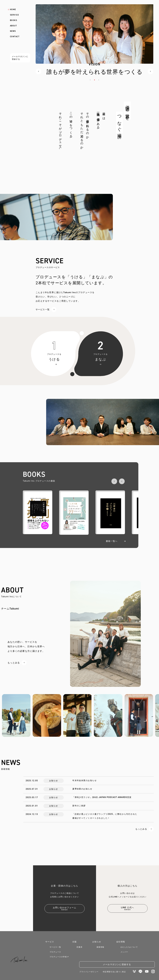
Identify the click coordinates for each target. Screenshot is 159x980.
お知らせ (97, 942)
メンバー (124, 952)
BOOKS (14, 20)
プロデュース (55, 952)
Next (150, 71)
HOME (13, 10)
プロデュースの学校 (59, 957)
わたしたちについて (129, 947)
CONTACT (15, 37)
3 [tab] (99, 80)
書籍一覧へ (112, 541)
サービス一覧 (43, 310)
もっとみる (14, 663)
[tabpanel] (94, 44)
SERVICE (14, 15)
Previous (38, 71)
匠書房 (79, 947)
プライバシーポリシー (89, 972)
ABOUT (13, 26)
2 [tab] (94, 80)
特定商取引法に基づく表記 (114, 972)
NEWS (13, 31)
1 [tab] (90, 80)
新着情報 (100, 947)
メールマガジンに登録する (20, 58)
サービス (50, 942)
